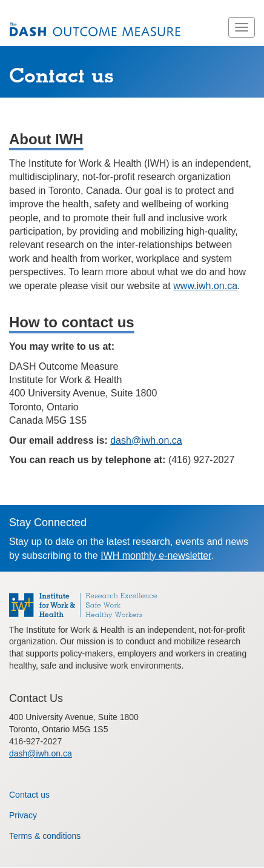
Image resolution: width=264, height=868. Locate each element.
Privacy (23, 815)
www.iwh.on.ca (205, 286)
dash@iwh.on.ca (146, 440)
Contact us (29, 795)
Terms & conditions (45, 836)
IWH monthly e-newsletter (156, 556)
